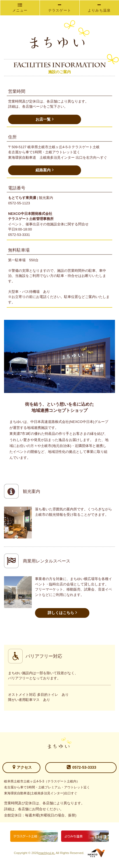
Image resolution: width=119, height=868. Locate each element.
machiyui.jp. (47, 853)
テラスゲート (60, 8)
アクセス (22, 767)
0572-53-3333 (81, 767)
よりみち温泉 (99, 8)
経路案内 (45, 170)
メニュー (20, 8)
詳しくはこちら (62, 612)
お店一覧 (45, 119)
